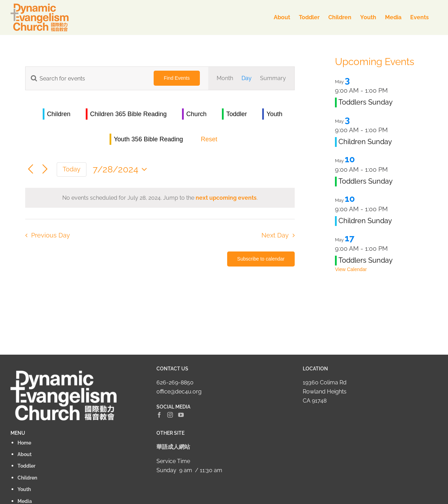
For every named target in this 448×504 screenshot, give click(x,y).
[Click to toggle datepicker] (122, 169)
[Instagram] (170, 415)
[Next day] (45, 169)
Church (196, 114)
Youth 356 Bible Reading (148, 139)
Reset (209, 139)
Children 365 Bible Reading (128, 114)
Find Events (177, 78)
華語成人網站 (173, 447)
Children (59, 114)
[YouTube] (181, 415)
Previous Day (51, 235)
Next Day (275, 235)
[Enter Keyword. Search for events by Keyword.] (85, 79)
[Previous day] (31, 169)
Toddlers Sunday (366, 102)
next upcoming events (226, 198)
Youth (274, 114)
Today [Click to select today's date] (72, 169)
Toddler (236, 114)
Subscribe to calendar (261, 259)
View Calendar (351, 269)
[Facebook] (159, 415)
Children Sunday (365, 142)
